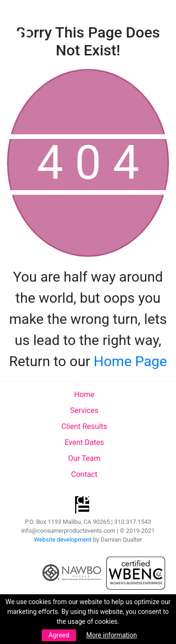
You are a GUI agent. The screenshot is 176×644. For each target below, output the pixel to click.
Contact (84, 474)
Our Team (84, 458)
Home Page (130, 361)
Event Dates (84, 442)
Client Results (84, 426)
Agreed (59, 635)
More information (112, 635)
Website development (63, 540)
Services (84, 410)
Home (84, 395)
